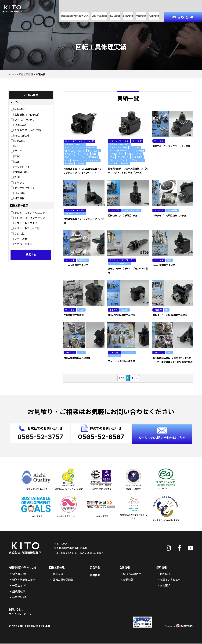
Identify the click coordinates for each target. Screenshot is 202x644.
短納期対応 (19, 592)
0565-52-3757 (69, 553)
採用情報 (154, 10)
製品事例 (115, 10)
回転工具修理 (99, 10)
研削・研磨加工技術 (24, 580)
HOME (12, 74)
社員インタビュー (170, 580)
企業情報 (141, 10)
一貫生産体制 (20, 586)
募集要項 (165, 586)
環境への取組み (132, 574)
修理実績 (58, 574)
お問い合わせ (16, 610)
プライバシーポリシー (21, 614)
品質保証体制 (20, 598)
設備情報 (128, 10)
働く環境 (165, 574)
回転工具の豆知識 (63, 580)
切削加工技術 (20, 574)
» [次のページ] (137, 378)
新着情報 (128, 580)
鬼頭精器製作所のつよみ (75, 10)
